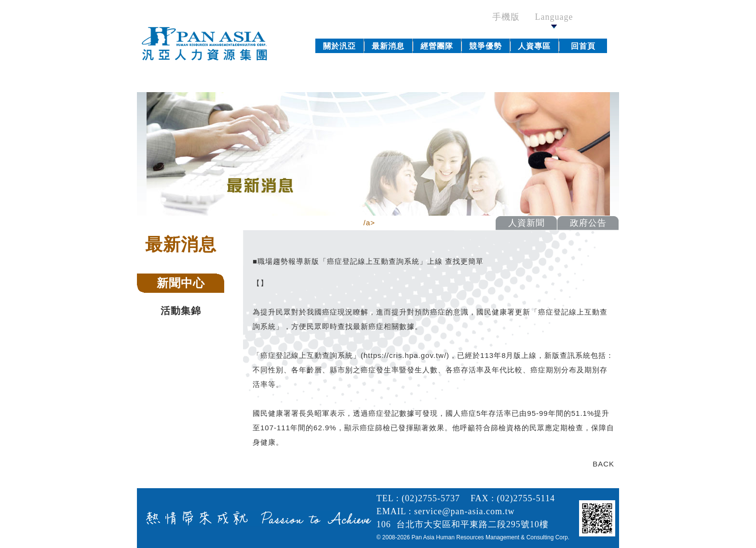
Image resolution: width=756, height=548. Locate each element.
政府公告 (588, 223)
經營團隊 (437, 46)
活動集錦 (181, 311)
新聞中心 (181, 283)
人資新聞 (526, 223)
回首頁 (583, 46)
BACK (603, 464)
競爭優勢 (486, 46)
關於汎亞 (339, 46)
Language (554, 21)
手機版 (511, 17)
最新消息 (388, 46)
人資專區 (534, 46)
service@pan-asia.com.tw (465, 511)
